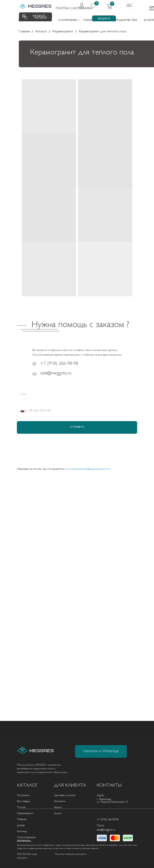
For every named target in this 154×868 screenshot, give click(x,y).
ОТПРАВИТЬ (77, 427)
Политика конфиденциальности (71, 854)
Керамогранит (63, 32)
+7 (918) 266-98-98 (59, 364)
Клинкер (22, 831)
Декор (21, 825)
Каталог (41, 32)
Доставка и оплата (65, 795)
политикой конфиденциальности (89, 469)
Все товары (23, 801)
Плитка (21, 807)
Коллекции (23, 795)
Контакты (60, 801)
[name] (77, 394)
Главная (24, 32)
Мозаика (22, 819)
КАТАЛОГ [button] (41, 18)
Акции (58, 807)
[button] (26, 19)
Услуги (58, 813)
